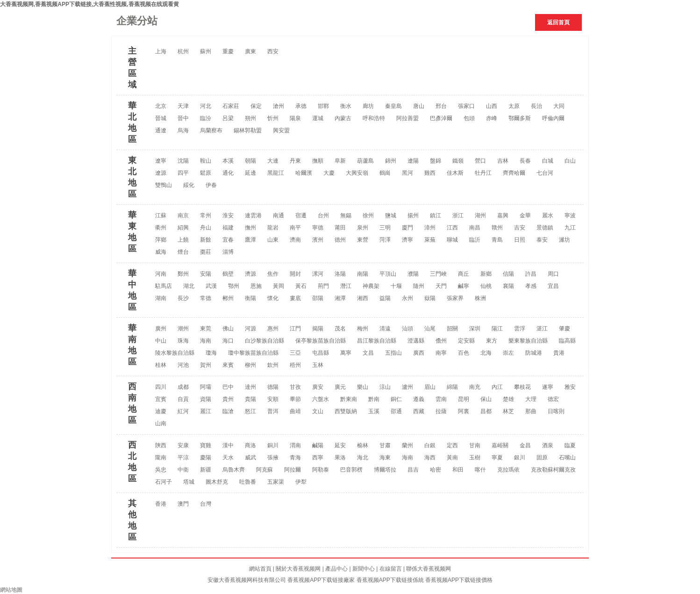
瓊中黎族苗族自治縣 (253, 353)
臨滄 (228, 411)
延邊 (250, 173)
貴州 (228, 399)
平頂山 (388, 274)
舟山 (206, 228)
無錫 (346, 215)
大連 (273, 161)
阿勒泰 (321, 470)
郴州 (228, 298)
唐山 (419, 106)
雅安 (570, 387)
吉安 (520, 228)
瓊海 (211, 353)
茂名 (340, 329)
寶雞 (206, 445)
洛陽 (340, 274)
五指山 (393, 353)
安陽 (206, 274)
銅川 (273, 445)
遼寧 (161, 161)
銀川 (520, 458)
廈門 (407, 228)
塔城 (189, 482)
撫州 (250, 228)
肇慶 (564, 329)
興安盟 (281, 130)
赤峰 (492, 118)
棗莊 (206, 252)
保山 (486, 399)
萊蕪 (430, 240)
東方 (492, 341)
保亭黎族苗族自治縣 (321, 341)
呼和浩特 (374, 118)
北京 (161, 106)
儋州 (441, 341)
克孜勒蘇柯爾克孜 (553, 470)
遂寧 (548, 387)
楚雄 (508, 399)
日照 (520, 240)
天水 (228, 458)
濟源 (250, 274)
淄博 (228, 252)
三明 (385, 228)
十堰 (396, 286)
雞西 (430, 173)
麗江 (206, 411)
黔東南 (349, 399)
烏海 (183, 130)
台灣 (206, 504)
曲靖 (295, 411)
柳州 (250, 365)
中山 (161, 341)
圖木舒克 (217, 482)
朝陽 (250, 161)
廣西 (419, 353)
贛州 (497, 228)
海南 (206, 341)
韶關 (452, 329)
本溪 (228, 161)
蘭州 (407, 445)
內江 (497, 387)
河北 (206, 106)
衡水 (346, 106)
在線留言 (391, 569)
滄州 (279, 106)
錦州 (391, 161)
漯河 (318, 274)
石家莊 (231, 106)
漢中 (228, 445)
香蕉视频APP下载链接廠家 (321, 580)
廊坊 (368, 106)
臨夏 (570, 445)
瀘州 (407, 387)
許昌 (531, 274)
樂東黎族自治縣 (528, 341)
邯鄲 (323, 106)
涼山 (385, 387)
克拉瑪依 (508, 470)
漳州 (430, 228)
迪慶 (161, 411)
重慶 (228, 51)
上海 (161, 51)
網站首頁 (260, 569)
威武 (250, 458)
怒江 (250, 411)
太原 (514, 106)
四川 (161, 387)
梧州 (295, 365)
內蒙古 (343, 118)
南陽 (363, 274)
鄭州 (183, 274)
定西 (452, 445)
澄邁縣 (416, 341)
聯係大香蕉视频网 (429, 569)
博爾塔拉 (385, 470)
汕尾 (430, 329)
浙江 (458, 215)
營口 (480, 161)
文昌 (368, 353)
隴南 (161, 458)
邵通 (396, 411)
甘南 (475, 445)
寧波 (570, 215)
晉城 (161, 118)
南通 (279, 215)
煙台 (183, 252)
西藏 (419, 411)
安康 (183, 445)
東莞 (206, 329)
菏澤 (385, 240)
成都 (183, 387)
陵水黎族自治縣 (175, 353)
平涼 (183, 458)
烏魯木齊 (234, 470)
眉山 (430, 387)
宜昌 (553, 286)
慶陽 (206, 458)
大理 (531, 399)
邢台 (441, 106)
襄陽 (508, 286)
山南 (161, 423)
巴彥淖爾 (441, 118)
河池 (183, 365)
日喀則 (556, 411)
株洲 (480, 298)
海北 (363, 458)
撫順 (318, 161)
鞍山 (206, 161)
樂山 (363, 387)
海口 (228, 341)
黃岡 (279, 286)
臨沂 (475, 240)
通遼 (161, 130)
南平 (295, 228)
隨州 (419, 286)
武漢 (211, 286)
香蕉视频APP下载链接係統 (390, 580)
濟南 (295, 240)
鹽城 (391, 215)
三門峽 (438, 274)
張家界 (455, 298)
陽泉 (295, 118)
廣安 (318, 387)
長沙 (183, 298)
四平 (183, 173)
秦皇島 (393, 106)
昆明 (464, 399)
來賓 (228, 365)
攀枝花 (522, 387)
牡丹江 (483, 173)
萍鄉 (161, 240)
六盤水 (321, 399)
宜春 (228, 240)
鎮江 (436, 215)
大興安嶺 (357, 173)
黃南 (452, 458)
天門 (441, 286)
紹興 (183, 228)
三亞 (295, 353)
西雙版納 (346, 411)
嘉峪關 (500, 445)
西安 (273, 51)
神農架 (371, 286)
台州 (323, 215)
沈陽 (183, 161)
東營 (363, 240)
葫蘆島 (365, 161)
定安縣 (466, 341)
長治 (536, 106)
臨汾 (206, 118)
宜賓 (161, 399)
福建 (228, 228)
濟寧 (407, 240)
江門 (295, 329)
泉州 (363, 228)
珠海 (183, 341)
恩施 (256, 286)
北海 (486, 353)
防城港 (534, 353)
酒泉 (548, 445)
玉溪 (374, 411)
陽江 (497, 329)
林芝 (508, 411)
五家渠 (276, 482)
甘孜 (295, 387)
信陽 (508, 274)
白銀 (430, 445)
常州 (206, 215)
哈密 (436, 470)
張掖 (273, 458)
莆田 (340, 228)
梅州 (363, 329)
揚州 (413, 215)
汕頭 (407, 329)
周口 (553, 274)
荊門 (323, 286)
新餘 (206, 240)
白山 (570, 161)
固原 (542, 458)
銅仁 (396, 399)
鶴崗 (385, 173)
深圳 (475, 329)
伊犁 (301, 482)
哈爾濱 (304, 173)
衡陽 (250, 298)
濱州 (318, 240)
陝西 (161, 445)
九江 (570, 228)
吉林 (503, 161)
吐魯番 (248, 482)
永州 (407, 298)
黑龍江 (276, 173)
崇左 (508, 353)
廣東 (250, 51)
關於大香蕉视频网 (298, 569)
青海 (295, 458)
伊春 (211, 185)
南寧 (441, 353)
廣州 (161, 329)
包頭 (469, 118)
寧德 (318, 228)
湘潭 (340, 298)
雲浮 (520, 329)
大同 (559, 106)
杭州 (183, 51)
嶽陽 (430, 298)
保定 (256, 106)
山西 (492, 106)
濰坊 (564, 240)
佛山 (228, 329)
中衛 (183, 470)
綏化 (189, 185)
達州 (250, 387)
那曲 (531, 411)
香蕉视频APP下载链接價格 (459, 580)
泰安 (542, 240)
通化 (228, 173)
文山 (318, 411)
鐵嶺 (458, 161)
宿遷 (301, 215)
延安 (340, 445)
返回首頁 (558, 22)
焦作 (273, 274)
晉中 (183, 118)
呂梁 (228, 118)
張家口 (466, 106)
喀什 (480, 470)
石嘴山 (567, 458)
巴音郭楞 (351, 470)
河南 (161, 274)
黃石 (301, 286)
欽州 (273, 365)
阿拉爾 (293, 470)
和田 (458, 470)
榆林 (363, 445)
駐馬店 (164, 286)
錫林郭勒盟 (248, 130)
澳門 (183, 504)
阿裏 (464, 411)
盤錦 (436, 161)
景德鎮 (545, 228)
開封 (295, 274)
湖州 (480, 215)
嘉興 (503, 215)
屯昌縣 (321, 353)
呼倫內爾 (553, 118)
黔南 (374, 399)
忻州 (273, 118)
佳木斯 (455, 173)
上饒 (183, 240)
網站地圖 (11, 590)
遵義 (419, 399)
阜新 (340, 161)
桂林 (161, 365)
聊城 (452, 240)
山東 (273, 240)
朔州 (250, 118)
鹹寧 (464, 286)
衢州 (161, 228)
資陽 (206, 399)
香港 (161, 504)
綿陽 (452, 387)
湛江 (542, 329)
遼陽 (413, 161)
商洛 (250, 445)
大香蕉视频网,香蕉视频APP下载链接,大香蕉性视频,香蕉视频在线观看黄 (89, 4)
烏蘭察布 (211, 130)
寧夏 (497, 458)
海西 (430, 458)
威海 (161, 252)
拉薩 (441, 411)
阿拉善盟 (407, 118)
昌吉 (413, 470)
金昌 (525, 445)
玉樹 (475, 458)
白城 (548, 161)
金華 (525, 215)
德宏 (553, 399)
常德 (206, 298)
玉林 (318, 365)
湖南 (161, 298)
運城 (318, 118)
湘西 (363, 298)
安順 (273, 399)
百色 (464, 353)
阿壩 (206, 387)
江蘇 (161, 215)
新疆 (206, 470)
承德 (301, 106)
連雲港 (253, 215)
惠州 (273, 329)
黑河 (407, 173)
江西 (452, 228)
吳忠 (161, 470)
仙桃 (486, 286)
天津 (183, 106)
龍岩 (273, 228)
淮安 (228, 215)
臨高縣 (567, 341)
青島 (497, 240)
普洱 (273, 411)
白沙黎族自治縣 (264, 341)
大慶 (329, 173)
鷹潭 (250, 240)
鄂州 (234, 286)
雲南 (441, 399)
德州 (340, 240)
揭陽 (318, 329)
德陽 (273, 387)
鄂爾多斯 (520, 118)
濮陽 (413, 274)
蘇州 (206, 51)
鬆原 (206, 173)
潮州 (183, 329)
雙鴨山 (164, 185)
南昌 (475, 228)
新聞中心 (364, 569)
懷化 (273, 298)
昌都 (486, 411)
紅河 (183, 411)
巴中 (228, 387)
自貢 (183, 399)
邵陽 (318, 298)
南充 (475, 387)
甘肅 (385, 445)
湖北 (189, 286)
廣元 (340, 387)
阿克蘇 (264, 470)
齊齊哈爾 (514, 173)
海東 (385, 458)
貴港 (559, 353)
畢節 (295, 399)
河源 (250, 329)
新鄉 (486, 274)
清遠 (385, 329)
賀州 (206, 365)
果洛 (340, 458)
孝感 (531, 286)
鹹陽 (318, 445)
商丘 (464, 274)
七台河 (545, 173)
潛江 (346, 286)
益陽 (385, 298)
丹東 (295, 161)
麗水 (548, 215)
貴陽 (250, 399)
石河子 (164, 482)
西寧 (318, 458)
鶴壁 (228, 274)
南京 (183, 215)
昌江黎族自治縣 (377, 341)
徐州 (368, 215)
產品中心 (336, 569)
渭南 (295, 445)
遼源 (161, 173)
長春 (525, 161)
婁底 (295, 298)
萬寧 (346, 353)
